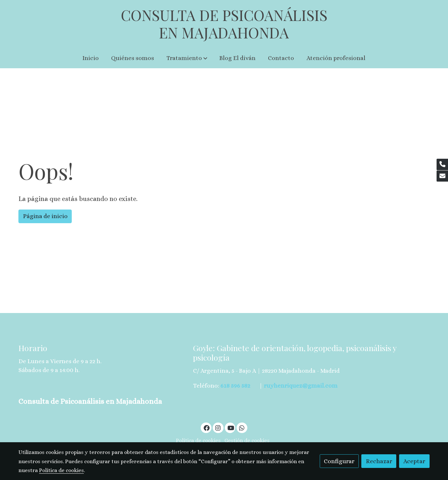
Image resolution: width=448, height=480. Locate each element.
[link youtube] (231, 427)
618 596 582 (235, 386)
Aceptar (414, 461)
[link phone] (442, 164)
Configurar (339, 461)
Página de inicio (45, 216)
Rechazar (379, 461)
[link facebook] (206, 427)
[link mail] (442, 176)
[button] (187, 58)
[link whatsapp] (242, 427)
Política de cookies (198, 440)
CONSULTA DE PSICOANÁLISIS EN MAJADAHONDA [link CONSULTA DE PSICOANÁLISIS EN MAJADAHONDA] (224, 24)
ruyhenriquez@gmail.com (301, 386)
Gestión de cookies (247, 440)
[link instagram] (218, 427)
